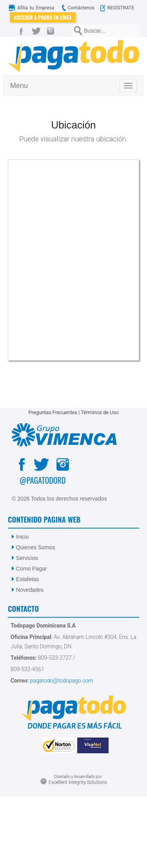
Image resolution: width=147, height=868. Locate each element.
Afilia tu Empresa (33, 8)
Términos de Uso (100, 412)
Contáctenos (77, 8)
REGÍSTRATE (120, 8)
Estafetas (27, 579)
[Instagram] (53, 31)
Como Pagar (32, 569)
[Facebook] (23, 31)
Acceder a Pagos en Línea (43, 17)
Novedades (30, 590)
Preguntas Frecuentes (53, 412)
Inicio (23, 537)
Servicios (27, 558)
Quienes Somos (36, 547)
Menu (19, 86)
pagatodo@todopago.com (61, 681)
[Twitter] (38, 31)
